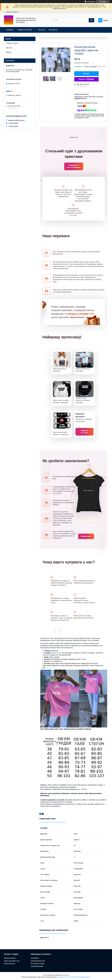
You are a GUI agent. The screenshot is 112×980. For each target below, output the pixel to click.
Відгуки (9, 52)
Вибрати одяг (86, 536)
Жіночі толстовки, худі (12, 961)
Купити (87, 74)
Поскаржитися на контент (65, 977)
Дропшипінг (35, 958)
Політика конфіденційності (82, 977)
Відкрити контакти (85, 432)
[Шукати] (91, 20)
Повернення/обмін (37, 966)
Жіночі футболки (10, 958)
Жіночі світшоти (9, 963)
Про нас (42, 30)
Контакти (53, 30)
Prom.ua (66, 975)
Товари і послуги (25, 30)
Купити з (86, 79)
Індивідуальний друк (38, 961)
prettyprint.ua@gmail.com (16, 120)
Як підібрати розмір (38, 963)
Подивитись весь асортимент (74, 166)
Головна (10, 30)
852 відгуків (91, 2)
